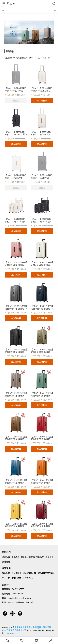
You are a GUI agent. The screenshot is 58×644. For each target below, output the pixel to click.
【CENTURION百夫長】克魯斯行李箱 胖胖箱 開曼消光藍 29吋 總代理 (16, 482)
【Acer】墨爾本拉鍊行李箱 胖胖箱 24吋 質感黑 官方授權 (16, 90)
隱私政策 (40, 557)
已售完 (16, 100)
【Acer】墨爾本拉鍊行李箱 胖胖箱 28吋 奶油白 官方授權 (16, 177)
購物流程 (6, 573)
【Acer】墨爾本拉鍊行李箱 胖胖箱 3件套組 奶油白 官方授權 (16, 220)
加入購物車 (42, 100)
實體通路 (6, 562)
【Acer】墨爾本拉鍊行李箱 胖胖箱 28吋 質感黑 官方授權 (41, 177)
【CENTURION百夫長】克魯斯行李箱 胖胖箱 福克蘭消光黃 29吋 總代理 (16, 525)
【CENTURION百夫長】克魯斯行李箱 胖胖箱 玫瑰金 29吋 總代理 (16, 264)
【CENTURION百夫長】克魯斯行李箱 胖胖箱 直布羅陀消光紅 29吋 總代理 (42, 438)
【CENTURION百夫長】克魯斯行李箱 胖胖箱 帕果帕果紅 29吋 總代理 (42, 525)
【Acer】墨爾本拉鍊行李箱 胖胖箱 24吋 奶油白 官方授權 (41, 133)
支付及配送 (16, 573)
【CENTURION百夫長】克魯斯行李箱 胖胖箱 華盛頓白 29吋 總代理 (42, 264)
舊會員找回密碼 (28, 557)
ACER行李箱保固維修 (12, 578)
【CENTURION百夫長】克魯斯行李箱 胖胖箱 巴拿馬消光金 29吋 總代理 (16, 438)
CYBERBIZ (10, 633)
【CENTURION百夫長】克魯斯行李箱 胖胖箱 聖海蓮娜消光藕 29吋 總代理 (16, 394)
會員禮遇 (15, 557)
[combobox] (9, 58)
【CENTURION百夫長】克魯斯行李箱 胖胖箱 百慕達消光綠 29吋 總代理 (42, 394)
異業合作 (49, 557)
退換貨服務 (28, 573)
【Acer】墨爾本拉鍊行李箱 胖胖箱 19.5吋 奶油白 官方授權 (42, 90)
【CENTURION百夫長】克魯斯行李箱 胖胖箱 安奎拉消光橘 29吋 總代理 (42, 482)
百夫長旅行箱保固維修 (44, 573)
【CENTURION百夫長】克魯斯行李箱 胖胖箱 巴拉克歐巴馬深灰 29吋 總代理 (16, 307)
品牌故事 (6, 557)
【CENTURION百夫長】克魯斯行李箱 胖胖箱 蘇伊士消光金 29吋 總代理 (42, 351)
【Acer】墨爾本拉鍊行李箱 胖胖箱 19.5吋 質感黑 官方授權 (16, 133)
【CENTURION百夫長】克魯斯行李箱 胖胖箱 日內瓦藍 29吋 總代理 (42, 307)
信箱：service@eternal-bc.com (17, 598)
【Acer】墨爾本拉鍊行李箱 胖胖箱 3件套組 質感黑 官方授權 (41, 220)
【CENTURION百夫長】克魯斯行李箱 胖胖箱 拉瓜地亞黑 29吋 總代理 (16, 351)
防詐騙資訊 (28, 578)
